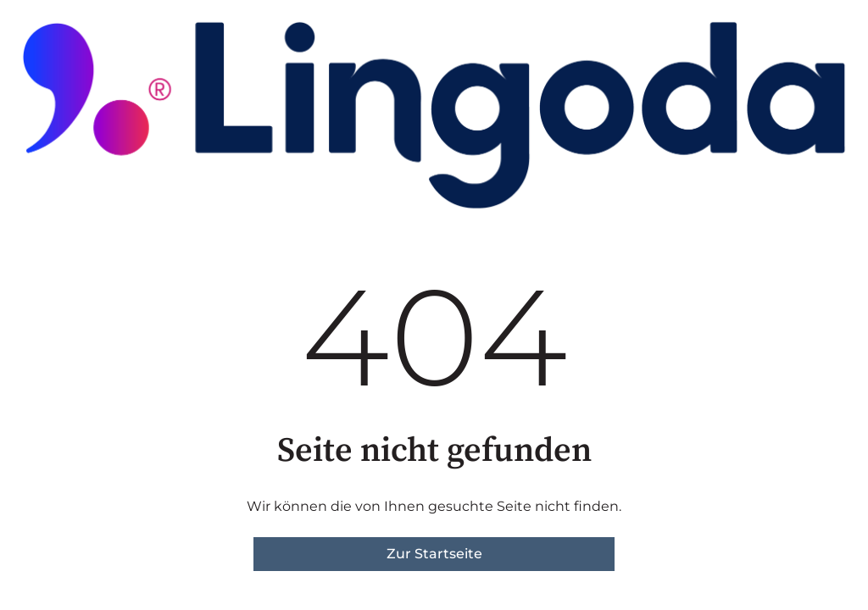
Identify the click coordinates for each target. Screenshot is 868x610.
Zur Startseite (434, 554)
